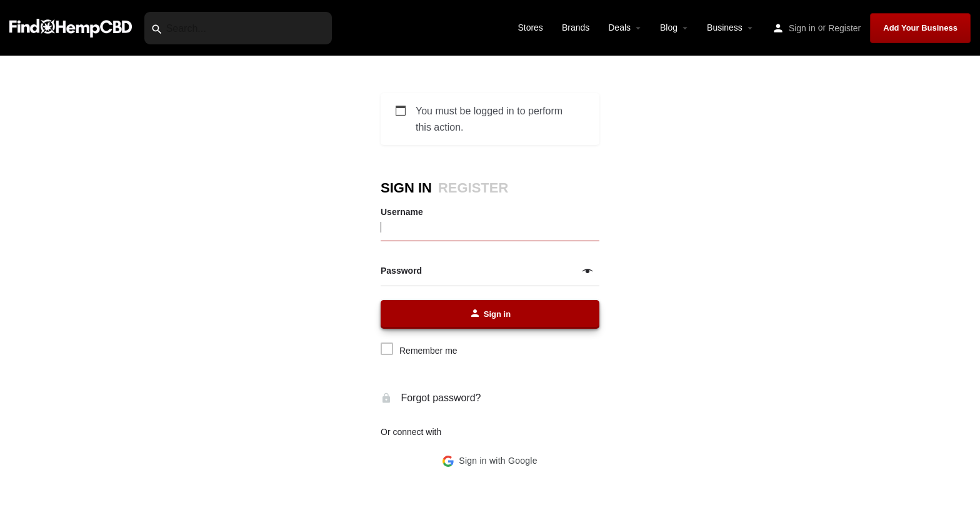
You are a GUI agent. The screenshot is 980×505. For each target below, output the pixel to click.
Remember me (428, 351)
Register (844, 28)
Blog (669, 27)
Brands (576, 27)
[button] (490, 461)
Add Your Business (920, 28)
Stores (530, 27)
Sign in (802, 28)
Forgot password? (431, 398)
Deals (619, 27)
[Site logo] (72, 27)
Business (725, 27)
